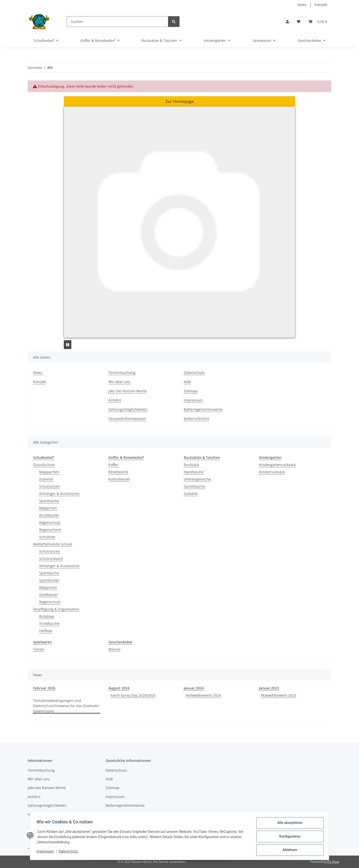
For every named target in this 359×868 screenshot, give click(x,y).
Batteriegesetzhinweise (203, 409)
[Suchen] (118, 22)
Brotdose (47, 616)
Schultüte (47, 537)
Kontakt (321, 5)
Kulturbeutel (119, 479)
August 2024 (119, 688)
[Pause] (68, 345)
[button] (287, 22)
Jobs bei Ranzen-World (127, 391)
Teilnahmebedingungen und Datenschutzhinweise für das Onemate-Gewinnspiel (66, 706)
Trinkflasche (49, 624)
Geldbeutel (48, 595)
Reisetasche (118, 472)
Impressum (47, 853)
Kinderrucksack (272, 472)
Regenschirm (50, 530)
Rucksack (191, 465)
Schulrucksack (51, 559)
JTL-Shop (333, 862)
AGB (187, 382)
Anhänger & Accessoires (59, 494)
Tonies (39, 649)
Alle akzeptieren (288, 824)
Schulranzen (50, 486)
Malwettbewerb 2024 (203, 695)
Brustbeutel (49, 515)
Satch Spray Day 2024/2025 (133, 695)
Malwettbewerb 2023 (279, 695)
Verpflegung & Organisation (56, 609)
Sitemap (191, 391)
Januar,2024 (194, 688)
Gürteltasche (194, 486)
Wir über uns (119, 382)
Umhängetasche (197, 479)
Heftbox (46, 631)
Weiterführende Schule (53, 544)
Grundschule (44, 465)
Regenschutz (50, 522)
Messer (115, 649)
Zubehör (46, 479)
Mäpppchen (49, 472)
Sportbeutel (49, 580)
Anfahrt (115, 400)
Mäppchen (48, 508)
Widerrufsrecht (196, 419)
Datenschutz (70, 853)
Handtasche (194, 472)
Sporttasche (49, 501)
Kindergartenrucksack (277, 465)
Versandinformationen (127, 419)
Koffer (113, 465)
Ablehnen (288, 850)
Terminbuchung (122, 372)
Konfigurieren (288, 837)
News (302, 5)
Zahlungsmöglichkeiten (128, 409)
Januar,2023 (269, 688)
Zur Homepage (180, 101)
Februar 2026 (44, 688)
